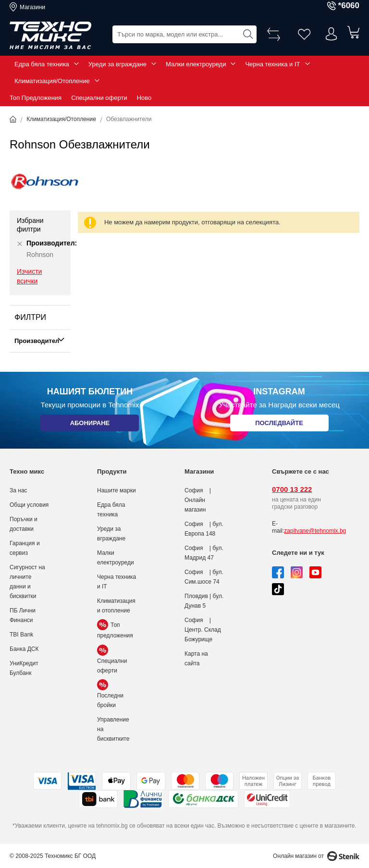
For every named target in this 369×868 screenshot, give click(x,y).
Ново (144, 98)
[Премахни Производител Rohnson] (20, 244)
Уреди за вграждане (117, 64)
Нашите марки (117, 490)
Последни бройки (110, 695)
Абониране (90, 425)
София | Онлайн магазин (198, 500)
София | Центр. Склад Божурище (203, 630)
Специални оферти (99, 98)
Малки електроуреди (196, 64)
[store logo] (50, 36)
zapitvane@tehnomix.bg (315, 531)
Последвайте (279, 425)
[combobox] (184, 34)
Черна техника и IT (272, 64)
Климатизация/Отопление (52, 81)
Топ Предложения (36, 98)
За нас (18, 490)
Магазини (32, 7)
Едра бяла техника (42, 64)
